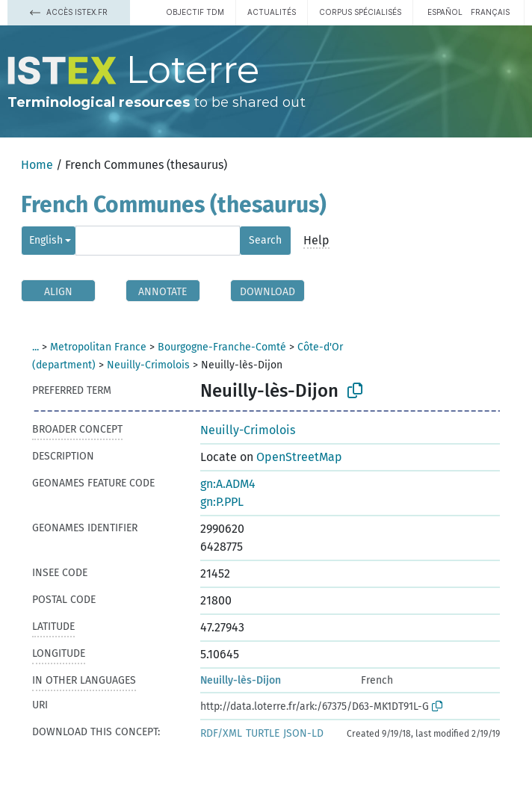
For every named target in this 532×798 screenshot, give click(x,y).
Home (37, 165)
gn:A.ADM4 (228, 484)
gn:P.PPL (222, 502)
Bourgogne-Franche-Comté (222, 347)
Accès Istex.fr (69, 12)
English (46, 240)
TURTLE (263, 733)
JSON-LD (303, 733)
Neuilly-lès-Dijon (241, 680)
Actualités (272, 12)
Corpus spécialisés (360, 12)
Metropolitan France (98, 347)
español (445, 12)
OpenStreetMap (299, 457)
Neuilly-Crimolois (148, 365)
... (35, 347)
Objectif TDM (195, 12)
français (490, 12)
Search (265, 240)
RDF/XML (221, 733)
